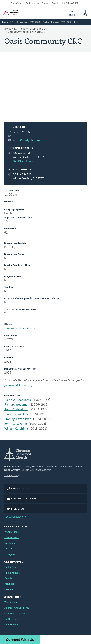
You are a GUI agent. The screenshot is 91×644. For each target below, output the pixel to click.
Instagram (10, 554)
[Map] (45, 91)
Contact (45, 3)
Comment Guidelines (16, 614)
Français (55, 22)
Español (24, 22)
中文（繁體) (66, 22)
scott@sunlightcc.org (26, 140)
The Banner (11, 602)
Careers (9, 590)
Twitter (8, 549)
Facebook (10, 543)
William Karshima (16, 429)
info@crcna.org (23, 499)
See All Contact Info (15, 517)
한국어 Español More (71, 3)
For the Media (12, 619)
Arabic (46, 22)
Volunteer (10, 584)
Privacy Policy (12, 476)
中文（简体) (35, 22)
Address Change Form (17, 608)
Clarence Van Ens (16, 414)
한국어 (15, 22)
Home (8, 29)
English (6, 22)
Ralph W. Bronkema (18, 400)
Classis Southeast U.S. (20, 328)
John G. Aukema (16, 424)
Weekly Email (12, 532)
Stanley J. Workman (18, 419)
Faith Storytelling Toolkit (31, 29)
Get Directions (22, 162)
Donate (55, 3)
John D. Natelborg (17, 410)
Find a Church (17, 3)
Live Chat (18, 509)
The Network (12, 538)
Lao (76, 22)
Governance (11, 625)
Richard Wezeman (17, 405)
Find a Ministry (32, 3)
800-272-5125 (20, 489)
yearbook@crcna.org (18, 385)
